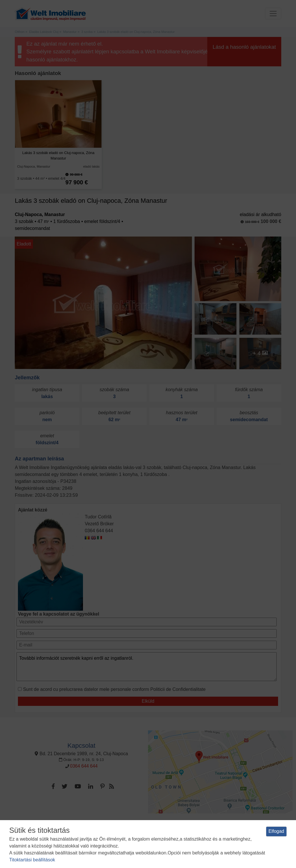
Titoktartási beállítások (32, 860)
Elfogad (276, 831)
